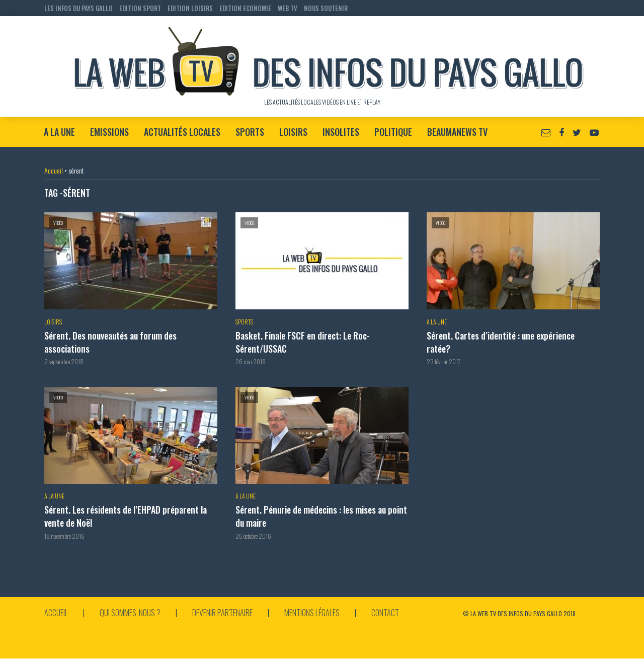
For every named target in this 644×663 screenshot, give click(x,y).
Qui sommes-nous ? (130, 613)
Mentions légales (312, 613)
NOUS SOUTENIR (326, 8)
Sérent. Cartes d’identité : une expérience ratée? (501, 342)
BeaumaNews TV (457, 132)
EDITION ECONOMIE (245, 8)
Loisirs (293, 132)
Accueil (54, 170)
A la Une (59, 132)
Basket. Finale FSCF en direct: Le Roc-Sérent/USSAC (303, 342)
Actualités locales (182, 132)
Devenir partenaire (222, 613)
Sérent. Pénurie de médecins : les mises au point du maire (321, 516)
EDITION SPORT (140, 8)
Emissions (109, 132)
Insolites (341, 132)
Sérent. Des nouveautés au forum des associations (110, 342)
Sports (250, 132)
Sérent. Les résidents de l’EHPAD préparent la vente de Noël (126, 516)
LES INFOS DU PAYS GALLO (78, 8)
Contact (385, 613)
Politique (393, 132)
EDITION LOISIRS (190, 8)
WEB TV (288, 8)
